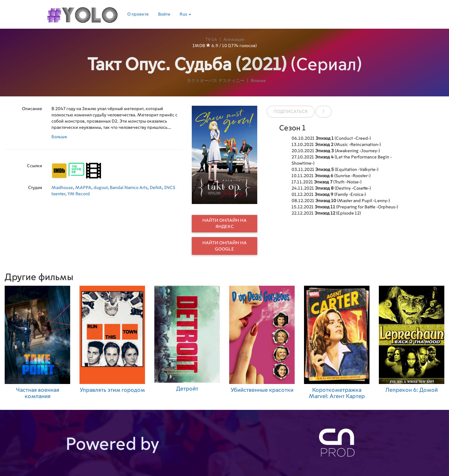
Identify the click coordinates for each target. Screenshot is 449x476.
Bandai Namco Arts (129, 188)
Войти (164, 14)
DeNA (156, 188)
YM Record (79, 194)
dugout (101, 188)
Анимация (234, 40)
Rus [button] (185, 14)
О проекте (138, 14)
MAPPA (83, 188)
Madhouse (62, 188)
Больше (59, 137)
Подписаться (290, 112)
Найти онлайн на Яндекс (224, 224)
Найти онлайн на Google (224, 246)
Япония (258, 81)
